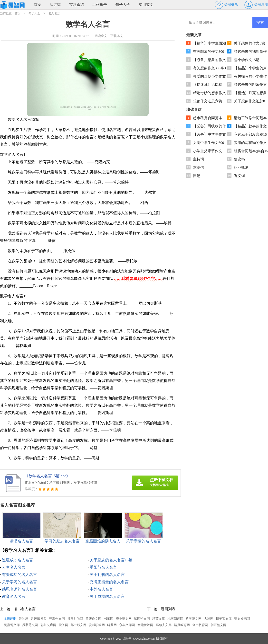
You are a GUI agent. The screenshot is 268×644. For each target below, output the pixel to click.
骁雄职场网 (97, 625)
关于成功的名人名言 (107, 596)
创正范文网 (218, 625)
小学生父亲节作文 (208, 151)
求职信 (198, 168)
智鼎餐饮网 (145, 625)
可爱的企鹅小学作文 (209, 76)
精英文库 (159, 619)
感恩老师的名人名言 (19, 589)
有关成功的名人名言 (19, 575)
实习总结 (77, 5)
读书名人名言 (25, 609)
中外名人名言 (101, 589)
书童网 (109, 619)
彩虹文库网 (48, 625)
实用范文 (146, 5)
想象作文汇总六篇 (208, 101)
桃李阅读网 (175, 619)
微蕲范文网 (30, 625)
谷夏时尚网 (75, 619)
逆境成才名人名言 (18, 560)
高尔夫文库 (164, 625)
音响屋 (24, 619)
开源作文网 (57, 619)
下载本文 (117, 36)
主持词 (198, 159)
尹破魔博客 (39, 619)
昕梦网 (112, 625)
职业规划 (241, 168)
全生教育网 (200, 625)
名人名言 (54, 13)
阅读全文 (101, 36)
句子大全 (123, 5)
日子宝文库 (224, 619)
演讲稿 (55, 5)
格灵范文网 (194, 619)
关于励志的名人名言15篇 (111, 560)
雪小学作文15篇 (247, 60)
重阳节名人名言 (103, 567)
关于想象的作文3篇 (249, 43)
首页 (38, 5)
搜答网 (63, 625)
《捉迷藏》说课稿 (208, 85)
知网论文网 (142, 619)
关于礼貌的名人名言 (107, 575)
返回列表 (168, 609)
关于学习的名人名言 (19, 582)
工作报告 (100, 5)
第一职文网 (79, 625)
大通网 (209, 619)
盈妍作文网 (93, 619)
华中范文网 (124, 619)
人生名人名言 (14, 567)
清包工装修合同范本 (250, 118)
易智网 (127, 639)
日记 (197, 176)
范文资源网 (242, 619)
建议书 (239, 159)
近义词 (239, 176)
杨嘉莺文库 (12, 625)
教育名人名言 (14, 596)
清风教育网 (182, 625)
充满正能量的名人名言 (109, 582)
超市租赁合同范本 (208, 118)
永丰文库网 (127, 625)
